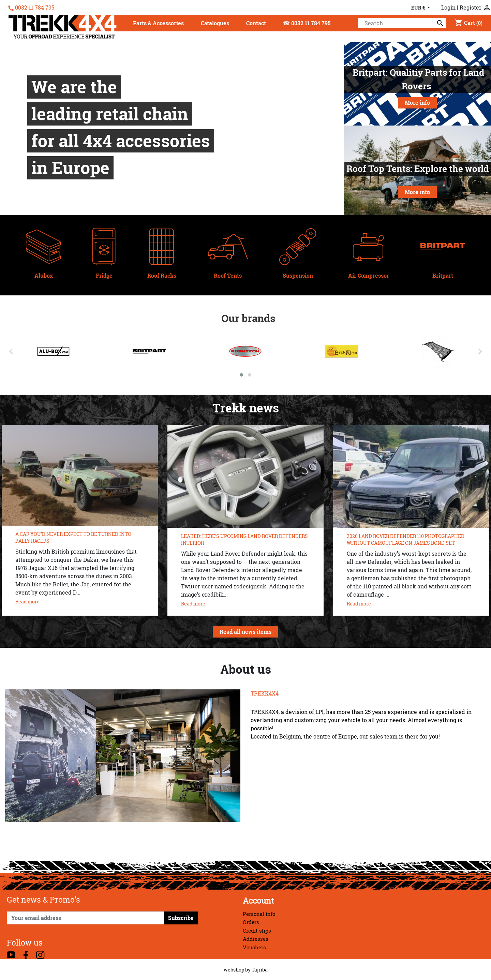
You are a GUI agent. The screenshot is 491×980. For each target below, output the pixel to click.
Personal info (259, 914)
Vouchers (254, 947)
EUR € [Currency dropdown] (419, 8)
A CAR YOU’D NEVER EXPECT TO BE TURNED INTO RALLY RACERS (73, 537)
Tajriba (260, 970)
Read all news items (245, 632)
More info (417, 103)
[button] (158, 24)
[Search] (402, 23)
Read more (27, 602)
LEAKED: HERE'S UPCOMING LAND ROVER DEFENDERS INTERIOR (244, 539)
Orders (251, 922)
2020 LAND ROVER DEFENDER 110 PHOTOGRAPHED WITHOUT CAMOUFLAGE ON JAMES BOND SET (406, 539)
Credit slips (257, 931)
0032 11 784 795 (35, 8)
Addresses (256, 939)
